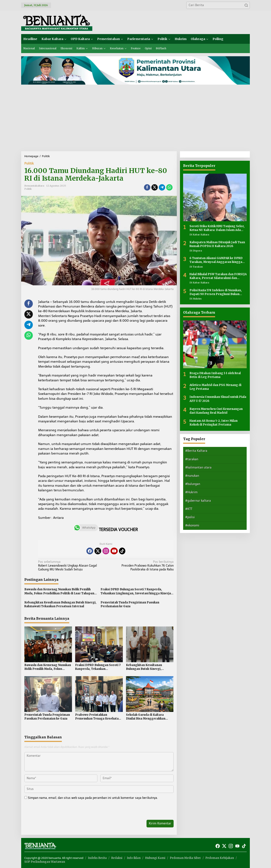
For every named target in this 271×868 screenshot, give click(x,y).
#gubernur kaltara (198, 501)
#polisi (190, 517)
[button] (246, 5)
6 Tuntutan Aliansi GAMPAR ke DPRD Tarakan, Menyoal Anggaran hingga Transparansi (216, 260)
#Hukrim (191, 492)
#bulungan (193, 484)
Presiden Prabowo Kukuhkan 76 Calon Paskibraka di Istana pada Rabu (141, 566)
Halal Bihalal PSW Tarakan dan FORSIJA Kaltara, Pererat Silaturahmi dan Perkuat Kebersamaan (218, 276)
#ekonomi (192, 525)
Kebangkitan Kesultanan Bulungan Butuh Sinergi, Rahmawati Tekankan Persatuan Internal (60, 604)
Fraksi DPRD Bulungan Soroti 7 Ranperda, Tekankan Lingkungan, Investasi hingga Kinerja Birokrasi (136, 591)
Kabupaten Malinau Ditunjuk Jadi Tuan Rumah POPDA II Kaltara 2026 (217, 244)
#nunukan (192, 476)
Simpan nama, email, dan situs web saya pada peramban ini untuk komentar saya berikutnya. (93, 798)
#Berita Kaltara (196, 451)
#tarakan (192, 459)
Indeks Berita (97, 858)
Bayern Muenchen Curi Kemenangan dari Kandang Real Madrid (216, 411)
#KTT (189, 509)
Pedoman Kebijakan (220, 858)
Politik (29, 163)
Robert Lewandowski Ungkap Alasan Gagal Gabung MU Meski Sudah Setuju (71, 566)
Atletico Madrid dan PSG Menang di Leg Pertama (215, 387)
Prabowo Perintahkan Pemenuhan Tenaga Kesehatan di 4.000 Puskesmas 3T (98, 717)
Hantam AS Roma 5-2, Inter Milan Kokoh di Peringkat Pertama (214, 423)
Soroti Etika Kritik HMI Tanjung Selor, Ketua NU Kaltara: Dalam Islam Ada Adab (217, 228)
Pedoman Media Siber (185, 858)
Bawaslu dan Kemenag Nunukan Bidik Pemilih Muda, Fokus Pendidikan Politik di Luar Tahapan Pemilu (59, 591)
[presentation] (53, 811)
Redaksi (117, 858)
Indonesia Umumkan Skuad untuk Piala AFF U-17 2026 (218, 399)
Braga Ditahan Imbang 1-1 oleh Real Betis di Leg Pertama (215, 375)
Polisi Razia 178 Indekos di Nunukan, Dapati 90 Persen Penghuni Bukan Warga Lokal (216, 292)
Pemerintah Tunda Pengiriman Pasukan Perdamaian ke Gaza (130, 604)
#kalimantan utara (198, 468)
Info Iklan (134, 858)
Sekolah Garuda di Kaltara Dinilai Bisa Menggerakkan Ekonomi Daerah (146, 717)
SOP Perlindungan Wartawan (45, 862)
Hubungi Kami (155, 858)
